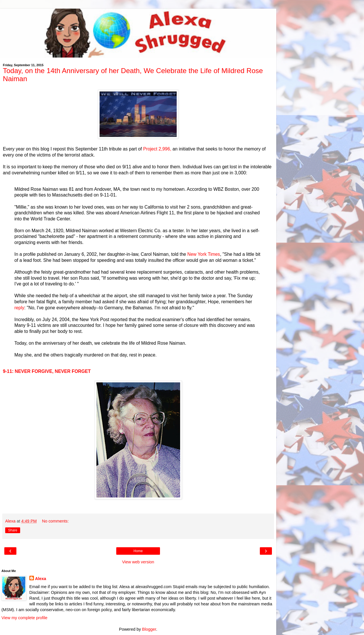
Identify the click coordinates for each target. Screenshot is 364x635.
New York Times (204, 254)
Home (138, 551)
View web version (138, 562)
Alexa (41, 579)
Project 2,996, (157, 149)
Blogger (149, 629)
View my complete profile (24, 618)
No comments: (55, 521)
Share (13, 530)
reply (19, 308)
